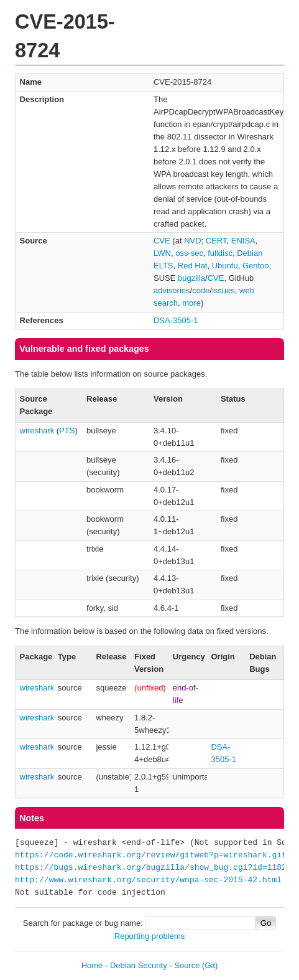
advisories (172, 290)
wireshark (37, 431)
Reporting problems (149, 936)
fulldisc (220, 253)
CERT (216, 241)
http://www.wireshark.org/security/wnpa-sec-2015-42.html (148, 880)
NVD (192, 241)
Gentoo (256, 266)
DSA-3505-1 (176, 320)
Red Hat (193, 266)
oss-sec (189, 253)
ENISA (243, 241)
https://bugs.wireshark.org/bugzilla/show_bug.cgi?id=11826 (153, 868)
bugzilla (191, 278)
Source (187, 965)
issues (223, 290)
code (201, 290)
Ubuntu (225, 266)
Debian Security (139, 965)
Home (92, 965)
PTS (67, 431)
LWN (162, 253)
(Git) (210, 965)
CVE (162, 241)
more (191, 303)
